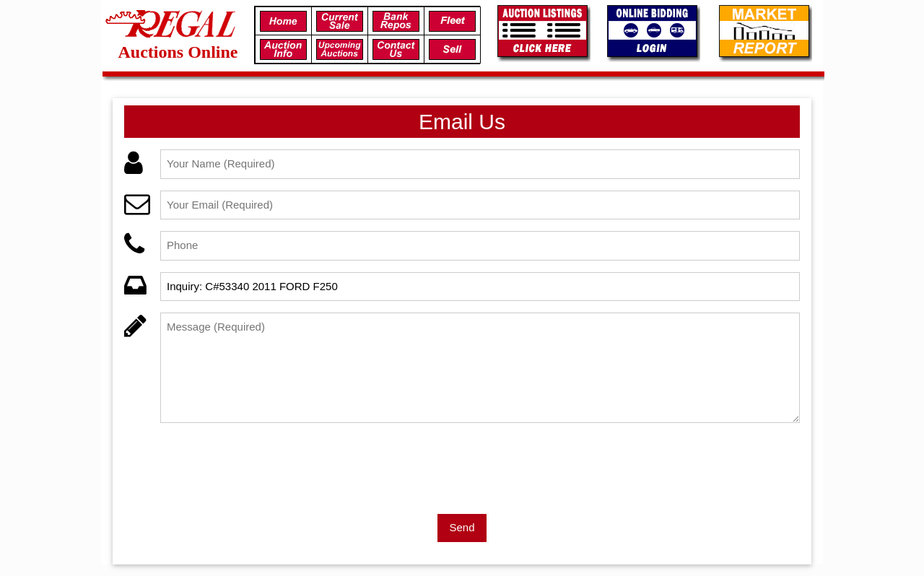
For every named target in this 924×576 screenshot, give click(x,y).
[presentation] (270, 463)
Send (462, 527)
